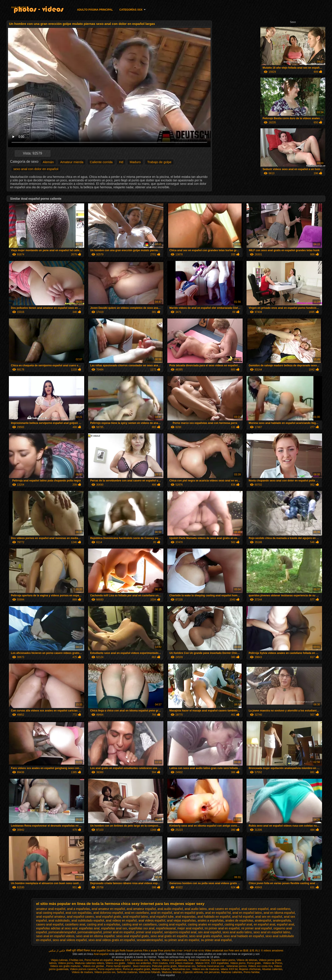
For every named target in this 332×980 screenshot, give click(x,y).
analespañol (263, 920)
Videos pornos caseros (83, 969)
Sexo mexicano (142, 966)
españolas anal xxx (114, 928)
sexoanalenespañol (150, 940)
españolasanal (166, 928)
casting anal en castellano (139, 924)
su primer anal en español (182, 940)
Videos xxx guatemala (174, 960)
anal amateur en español (108, 909)
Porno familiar (252, 972)
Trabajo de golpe (159, 162)
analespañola (282, 920)
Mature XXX (202, 963)
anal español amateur (51, 917)
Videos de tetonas (247, 960)
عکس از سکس (57, 951)
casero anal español (50, 924)
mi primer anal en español (222, 928)
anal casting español (50, 913)
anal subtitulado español (88, 920)
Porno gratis (254, 963)
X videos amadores (272, 951)
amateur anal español (51, 909)
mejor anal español (190, 928)
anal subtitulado (59, 920)
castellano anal (75, 924)
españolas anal (89, 928)
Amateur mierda (72, 162)
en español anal (265, 924)
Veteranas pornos (237, 966)
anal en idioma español (279, 913)
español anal (285, 924)
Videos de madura (82, 972)
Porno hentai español (119, 966)
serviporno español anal (180, 932)
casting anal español (172, 924)
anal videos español (152, 920)
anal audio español (170, 909)
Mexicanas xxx (187, 966)
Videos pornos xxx (105, 972)
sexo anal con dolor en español (36, 169)
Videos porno (66, 963)
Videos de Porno (273, 963)
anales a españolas (211, 920)
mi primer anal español (256, 928)
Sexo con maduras (199, 960)
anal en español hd (218, 913)
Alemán (48, 162)
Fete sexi (234, 951)
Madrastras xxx (181, 969)
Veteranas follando (149, 972)
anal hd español (243, 917)
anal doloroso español (108, 913)
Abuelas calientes (272, 969)
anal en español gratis (189, 913)
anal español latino (135, 917)
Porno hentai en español (98, 960)
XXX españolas (220, 963)
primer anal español (149, 932)
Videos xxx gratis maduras (66, 966)
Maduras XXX (122, 960)
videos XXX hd (229, 969)
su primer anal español (216, 940)
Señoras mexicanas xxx (211, 966)
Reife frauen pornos (131, 951)
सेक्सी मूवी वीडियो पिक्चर (78, 951)
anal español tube (162, 917)
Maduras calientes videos (89, 963)
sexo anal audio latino (237, 932)
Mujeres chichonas (250, 969)
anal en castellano (137, 913)
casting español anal (238, 924)
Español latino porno (223, 960)
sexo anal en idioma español (95, 936)
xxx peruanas (212, 972)
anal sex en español (269, 917)
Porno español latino (109, 969)
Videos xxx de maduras (206, 969)
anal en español (161, 913)
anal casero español (255, 909)
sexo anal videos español (70, 940)
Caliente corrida (101, 162)
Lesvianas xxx (140, 960)
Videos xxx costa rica (260, 966)
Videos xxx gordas (94, 966)
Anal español (19, 7)
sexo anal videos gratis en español (112, 940)
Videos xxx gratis (116, 963)
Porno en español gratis (137, 969)
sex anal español (209, 932)
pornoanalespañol (90, 932)
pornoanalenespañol (62, 932)
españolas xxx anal (141, 928)
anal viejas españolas (181, 920)
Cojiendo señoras (193, 972)
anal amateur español (141, 909)
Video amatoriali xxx (216, 951)
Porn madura (160, 963)
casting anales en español (205, 924)
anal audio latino (196, 909)
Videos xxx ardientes (139, 963)
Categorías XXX (131, 10)
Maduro (135, 162)
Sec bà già (113, 951)
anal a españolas (78, 909)
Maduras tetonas (171, 972)
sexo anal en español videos (55, 936)
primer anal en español (119, 932)
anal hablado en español (214, 917)
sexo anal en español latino (272, 932)
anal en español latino (247, 913)
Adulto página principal (95, 10)
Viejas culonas (59, 960)
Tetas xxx (155, 960)
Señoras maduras (127, 972)
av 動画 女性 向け (250, 951)
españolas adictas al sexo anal (57, 928)
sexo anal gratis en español (169, 936)
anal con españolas (78, 913)
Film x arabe (150, 951)
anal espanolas (185, 917)
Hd (121, 162)
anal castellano (280, 909)
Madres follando (161, 969)
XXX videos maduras (181, 963)
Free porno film (167, 951)
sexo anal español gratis (133, 936)
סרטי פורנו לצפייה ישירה (190, 951)
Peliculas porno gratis (164, 966)
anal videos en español (121, 920)
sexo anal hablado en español (244, 936)
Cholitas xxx (76, 960)
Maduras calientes (232, 972)
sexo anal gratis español (205, 936)
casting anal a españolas (103, 924)
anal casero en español (224, 909)
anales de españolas (239, 920)
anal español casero (80, 917)
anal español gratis (108, 917)
